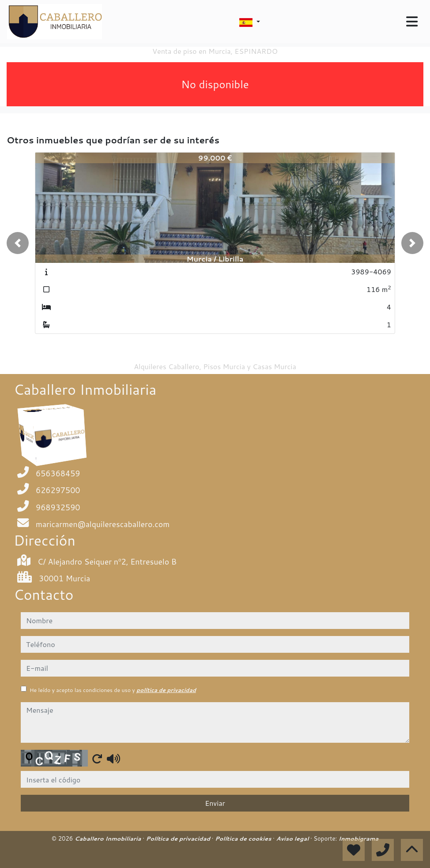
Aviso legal (293, 838)
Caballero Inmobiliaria (109, 838)
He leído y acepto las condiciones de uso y (113, 690)
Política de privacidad (179, 838)
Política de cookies (244, 838)
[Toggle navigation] (412, 22)
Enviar (215, 803)
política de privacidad (166, 690)
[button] (18, 243)
